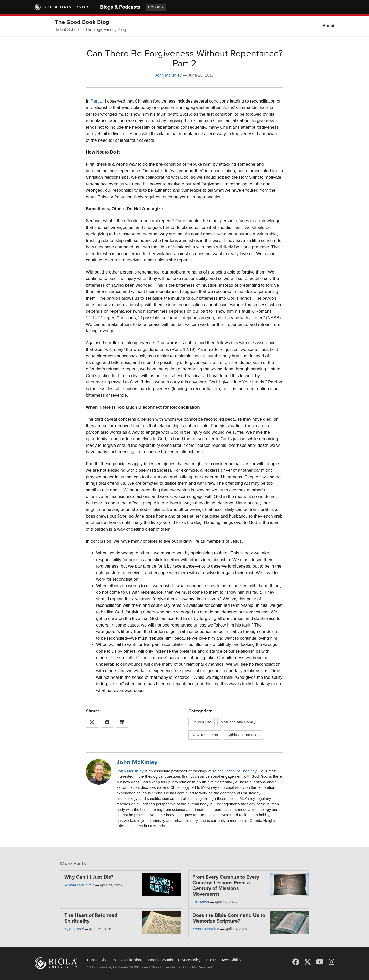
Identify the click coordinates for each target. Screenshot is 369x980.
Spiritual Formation (243, 735)
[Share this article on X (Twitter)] (92, 723)
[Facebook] (296, 962)
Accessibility (231, 960)
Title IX (211, 960)
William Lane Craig (79, 885)
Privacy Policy (189, 960)
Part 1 (96, 101)
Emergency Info (160, 960)
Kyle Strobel (74, 929)
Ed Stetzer (201, 902)
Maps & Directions (128, 960)
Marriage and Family (238, 722)
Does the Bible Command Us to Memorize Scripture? (229, 918)
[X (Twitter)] (307, 962)
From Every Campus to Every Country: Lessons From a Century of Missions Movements (226, 886)
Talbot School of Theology (234, 771)
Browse (156, 7)
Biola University (66, 7)
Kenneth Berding (206, 929)
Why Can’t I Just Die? (89, 877)
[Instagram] (331, 962)
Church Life (202, 722)
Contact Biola (98, 960)
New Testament (205, 735)
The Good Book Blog (82, 22)
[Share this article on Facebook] (107, 723)
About (329, 26)
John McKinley (168, 75)
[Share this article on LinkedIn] (122, 723)
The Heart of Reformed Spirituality (91, 918)
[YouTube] (320, 962)
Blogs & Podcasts (120, 7)
